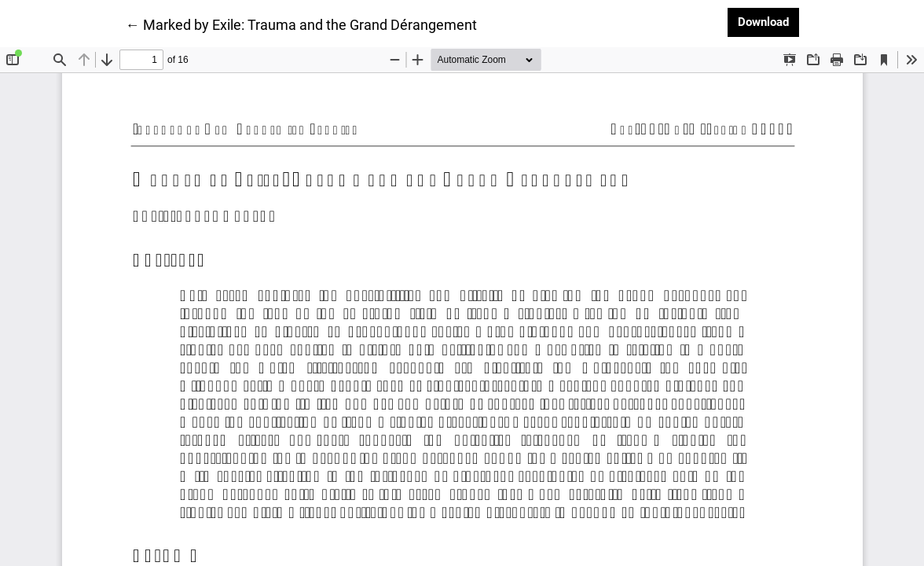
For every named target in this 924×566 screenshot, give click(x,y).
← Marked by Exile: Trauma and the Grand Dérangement (301, 24)
